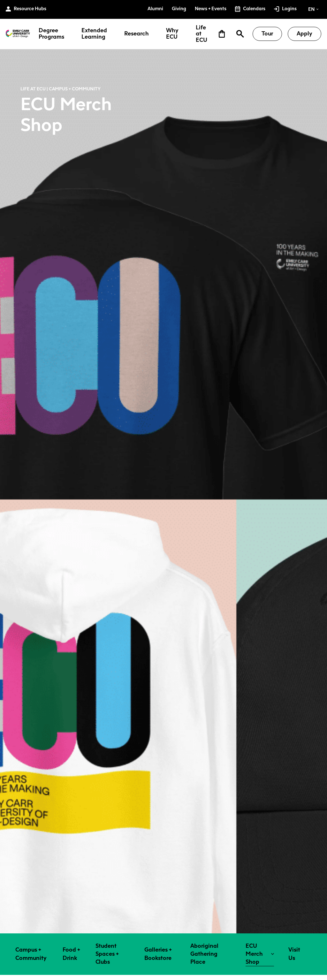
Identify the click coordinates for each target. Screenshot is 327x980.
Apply (304, 34)
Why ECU (172, 34)
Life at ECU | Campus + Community (61, 89)
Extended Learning (94, 34)
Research (137, 34)
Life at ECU (202, 34)
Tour (267, 34)
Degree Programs (51, 34)
